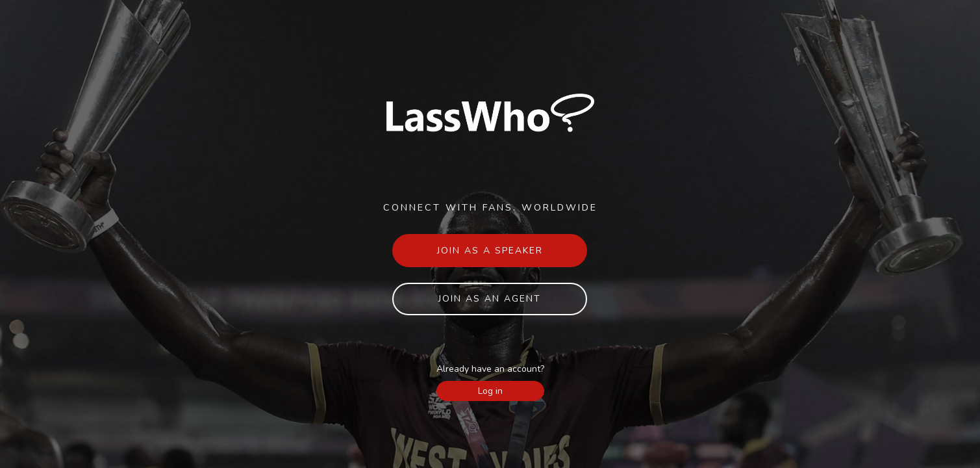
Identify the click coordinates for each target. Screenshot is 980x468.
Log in (490, 391)
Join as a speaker (490, 251)
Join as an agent (490, 299)
